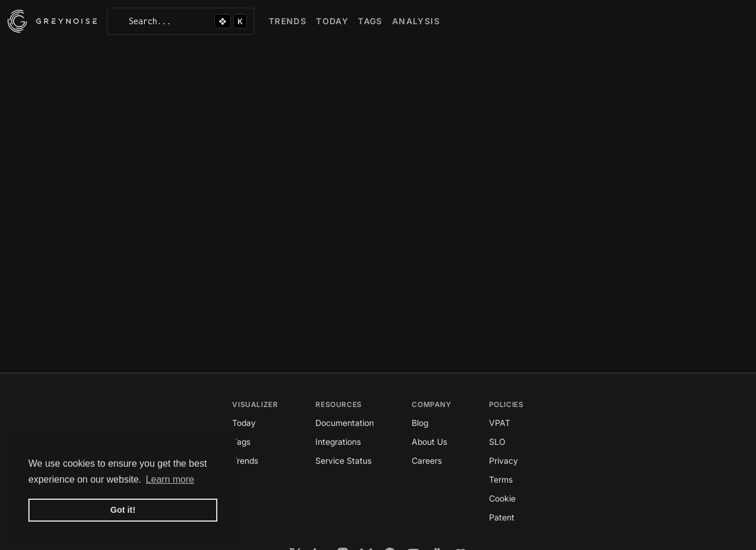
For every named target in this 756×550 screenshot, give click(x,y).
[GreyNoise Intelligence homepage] (52, 21)
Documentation (345, 423)
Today (244, 423)
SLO (497, 442)
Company (431, 404)
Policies (506, 404)
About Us (429, 442)
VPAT (500, 423)
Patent (502, 517)
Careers (427, 460)
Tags (241, 442)
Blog (420, 423)
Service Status (343, 460)
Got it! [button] (123, 510)
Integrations (338, 442)
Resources (338, 404)
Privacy (504, 460)
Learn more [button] (170, 479)
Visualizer (255, 404)
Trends (245, 460)
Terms (501, 479)
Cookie (502, 498)
